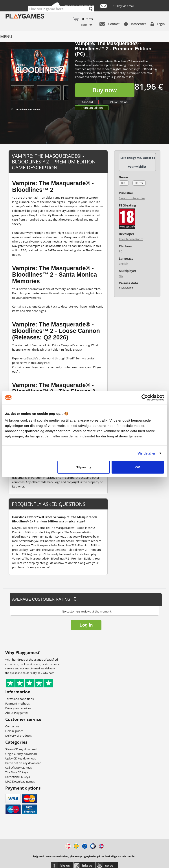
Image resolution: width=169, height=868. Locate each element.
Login (158, 24)
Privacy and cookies (18, 708)
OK (138, 467)
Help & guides (14, 731)
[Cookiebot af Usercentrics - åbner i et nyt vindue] (145, 397)
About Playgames (17, 713)
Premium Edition (92, 108)
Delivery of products (18, 736)
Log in (86, 625)
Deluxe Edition (118, 102)
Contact (109, 24)
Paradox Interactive (132, 198)
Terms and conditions (19, 699)
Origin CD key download (21, 754)
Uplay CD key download (21, 758)
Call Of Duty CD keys (18, 768)
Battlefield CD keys (17, 777)
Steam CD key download (21, 749)
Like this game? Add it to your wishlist (138, 162)
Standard (87, 102)
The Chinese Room (131, 239)
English (123, 264)
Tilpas (84, 467)
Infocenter (135, 24)
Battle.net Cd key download (23, 763)
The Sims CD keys (17, 772)
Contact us (12, 726)
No (121, 276)
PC (121, 251)
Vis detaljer (147, 453)
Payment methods (17, 703)
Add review (34, 109)
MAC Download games (20, 781)
